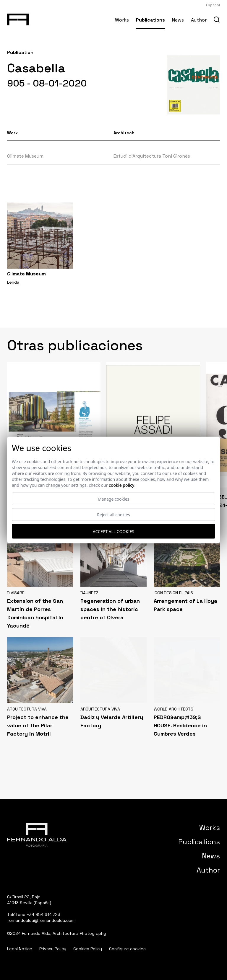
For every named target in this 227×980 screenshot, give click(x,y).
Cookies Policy (88, 949)
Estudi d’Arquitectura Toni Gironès (152, 156)
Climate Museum (25, 156)
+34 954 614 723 (43, 914)
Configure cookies (127, 949)
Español (213, 5)
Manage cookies (114, 499)
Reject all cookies (113, 515)
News (178, 20)
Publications (150, 20)
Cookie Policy (121, 485)
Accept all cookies (113, 531)
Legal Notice (20, 949)
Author (199, 20)
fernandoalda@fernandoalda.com (41, 920)
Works (122, 20)
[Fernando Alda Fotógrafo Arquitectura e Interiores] (18, 18)
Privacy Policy (53, 949)
